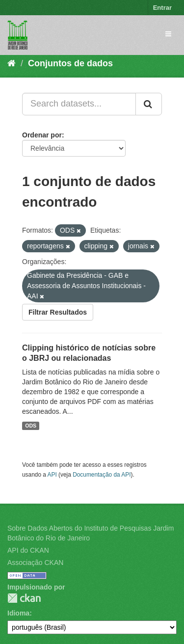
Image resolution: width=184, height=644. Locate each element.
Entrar (162, 8)
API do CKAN (28, 550)
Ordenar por (42, 135)
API (52, 475)
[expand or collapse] (168, 34)
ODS (31, 426)
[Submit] (149, 104)
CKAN (24, 598)
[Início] (12, 63)
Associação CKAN (35, 563)
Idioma (18, 613)
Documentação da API (102, 475)
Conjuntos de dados (70, 63)
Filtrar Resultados (58, 312)
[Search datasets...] (79, 104)
